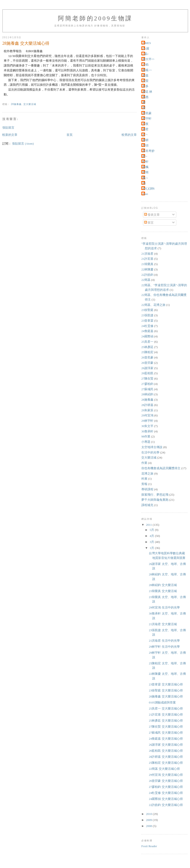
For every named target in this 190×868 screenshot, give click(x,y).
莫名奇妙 (149, 151)
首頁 (70, 135)
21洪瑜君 (147, 254)
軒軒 (146, 162)
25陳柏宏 (147, 352)
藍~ (145, 156)
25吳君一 (147, 342)
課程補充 (147, 505)
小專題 (146, 442)
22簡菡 (146, 280)
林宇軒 (147, 119)
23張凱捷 (147, 315)
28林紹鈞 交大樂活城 (163, 585)
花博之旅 (147, 474)
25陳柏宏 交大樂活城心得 (166, 763)
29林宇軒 (147, 421)
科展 (144, 479)
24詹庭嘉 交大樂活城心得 (166, 739)
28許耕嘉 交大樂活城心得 (166, 757)
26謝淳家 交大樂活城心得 (166, 745)
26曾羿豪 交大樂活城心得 (166, 781)
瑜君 (146, 129)
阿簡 (146, 172)
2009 (149, 820)
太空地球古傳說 (152, 447)
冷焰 (146, 65)
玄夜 (146, 124)
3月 (152, 542)
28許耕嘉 (147, 405)
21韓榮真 (147, 264)
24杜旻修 (147, 326)
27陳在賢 (147, 379)
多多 (146, 86)
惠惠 (146, 97)
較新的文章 (10, 135)
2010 (149, 814)
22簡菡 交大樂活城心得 (164, 769)
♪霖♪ (146, 54)
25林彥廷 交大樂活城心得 (166, 721)
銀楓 (146, 167)
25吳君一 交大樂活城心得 (166, 708)
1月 (152, 548)
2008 (149, 826)
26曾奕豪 (147, 357)
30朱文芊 (147, 426)
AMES (147, 43)
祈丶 (146, 135)
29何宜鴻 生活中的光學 (164, 607)
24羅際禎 (147, 336)
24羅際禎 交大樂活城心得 (166, 799)
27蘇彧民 (147, 389)
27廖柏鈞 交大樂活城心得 (166, 787)
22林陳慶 (147, 269)
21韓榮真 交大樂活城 (163, 591)
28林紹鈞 (147, 394)
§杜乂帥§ (149, 188)
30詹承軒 (147, 431)
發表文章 (152, 215)
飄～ (146, 178)
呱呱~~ (147, 70)
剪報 (144, 484)
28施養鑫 (16, 104)
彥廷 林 (147, 92)
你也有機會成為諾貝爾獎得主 (161, 468)
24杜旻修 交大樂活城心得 (166, 793)
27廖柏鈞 (147, 384)
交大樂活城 (30, 104)
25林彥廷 (147, 347)
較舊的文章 (129, 135)
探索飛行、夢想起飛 (155, 495)
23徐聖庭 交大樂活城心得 (166, 690)
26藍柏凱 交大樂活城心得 (166, 751)
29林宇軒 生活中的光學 (164, 647)
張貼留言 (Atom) (23, 144)
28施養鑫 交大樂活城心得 (166, 696)
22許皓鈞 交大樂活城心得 (166, 805)
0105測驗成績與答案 (162, 702)
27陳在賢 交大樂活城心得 (166, 727)
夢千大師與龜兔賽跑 (155, 500)
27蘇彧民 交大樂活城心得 (166, 733)
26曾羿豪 (147, 363)
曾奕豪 (147, 113)
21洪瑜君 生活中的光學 (164, 641)
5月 (152, 530)
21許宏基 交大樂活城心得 (166, 714)
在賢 (146, 81)
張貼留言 (8, 128)
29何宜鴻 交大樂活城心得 (166, 775)
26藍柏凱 (147, 373)
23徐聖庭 (147, 310)
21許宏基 (147, 259)
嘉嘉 (146, 75)
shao (145, 194)
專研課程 (147, 489)
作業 (144, 463)
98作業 (146, 436)
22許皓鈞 (147, 275)
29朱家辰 (147, 410)
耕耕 (146, 140)
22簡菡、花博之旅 (153, 305)
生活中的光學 (150, 452)
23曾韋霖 (147, 321)
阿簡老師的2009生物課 (95, 18)
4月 (152, 536)
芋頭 (146, 145)
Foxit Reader (149, 846)
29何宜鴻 (147, 415)
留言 (149, 223)
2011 (149, 525)
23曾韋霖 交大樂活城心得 (166, 684)
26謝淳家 (147, 368)
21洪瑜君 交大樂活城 (163, 624)
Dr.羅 (146, 49)
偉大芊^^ (148, 59)
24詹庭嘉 (147, 331)
